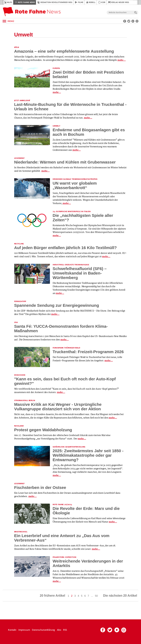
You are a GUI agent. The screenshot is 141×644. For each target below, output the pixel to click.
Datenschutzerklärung (43, 630)
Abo (59, 630)
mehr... (122, 60)
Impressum (24, 630)
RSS (65, 630)
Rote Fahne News (26, 2)
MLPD (9, 2)
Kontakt (12, 630)
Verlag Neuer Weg (120, 2)
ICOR (103, 2)
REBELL (92, 2)
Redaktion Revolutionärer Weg (56, 2)
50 (96, 596)
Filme (81, 2)
